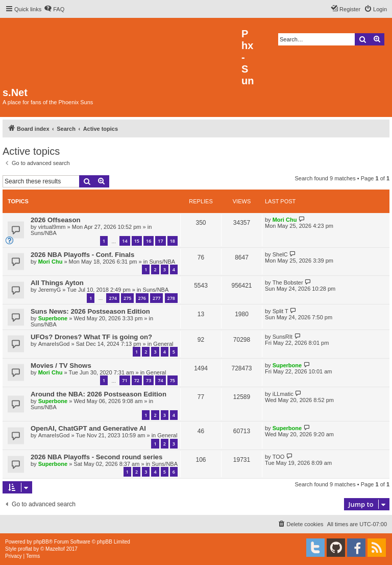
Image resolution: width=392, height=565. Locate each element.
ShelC (280, 254)
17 (160, 241)
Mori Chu (285, 220)
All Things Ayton (57, 283)
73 (149, 380)
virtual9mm (52, 227)
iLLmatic (283, 394)
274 (113, 298)
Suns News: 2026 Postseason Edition (90, 311)
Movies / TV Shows (61, 366)
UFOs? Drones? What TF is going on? (91, 337)
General (163, 344)
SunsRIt (283, 337)
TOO (279, 457)
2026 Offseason (56, 220)
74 (160, 380)
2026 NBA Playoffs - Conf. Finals (82, 255)
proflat (25, 549)
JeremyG (50, 290)
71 (125, 380)
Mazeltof (55, 549)
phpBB (41, 542)
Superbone (53, 318)
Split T (280, 311)
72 (137, 380)
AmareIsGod (54, 344)
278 (171, 298)
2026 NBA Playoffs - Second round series (96, 457)
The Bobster (288, 282)
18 (173, 241)
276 (142, 298)
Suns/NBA (44, 233)
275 (127, 298)
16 (149, 241)
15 (137, 241)
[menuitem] (54, 9)
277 (156, 298)
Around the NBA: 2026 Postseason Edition (99, 394)
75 (173, 380)
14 (125, 241)
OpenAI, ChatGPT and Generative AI (88, 428)
